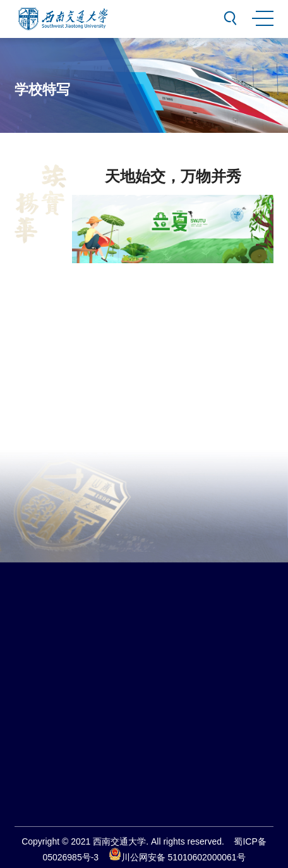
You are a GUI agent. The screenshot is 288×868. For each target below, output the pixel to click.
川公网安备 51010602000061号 (177, 857)
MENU (262, 16)
